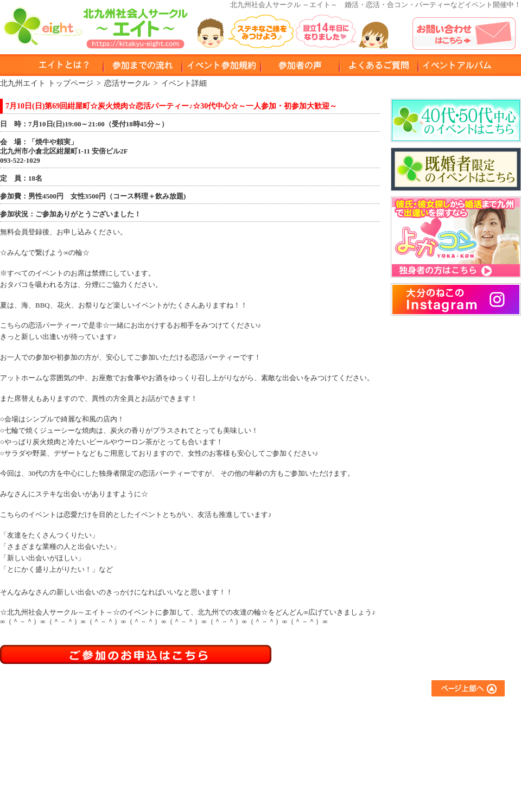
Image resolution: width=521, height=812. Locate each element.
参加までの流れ (236, 727)
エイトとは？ (233, 712)
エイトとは (64, 65)
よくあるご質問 (432, 712)
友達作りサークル (338, 712)
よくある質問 (379, 65)
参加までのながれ (142, 65)
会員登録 (226, 756)
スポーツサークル (338, 756)
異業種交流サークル (341, 741)
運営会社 (421, 771)
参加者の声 (300, 65)
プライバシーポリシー (442, 756)
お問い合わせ (428, 741)
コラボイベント (334, 771)
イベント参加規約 (221, 65)
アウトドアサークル (341, 727)
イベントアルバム (457, 65)
